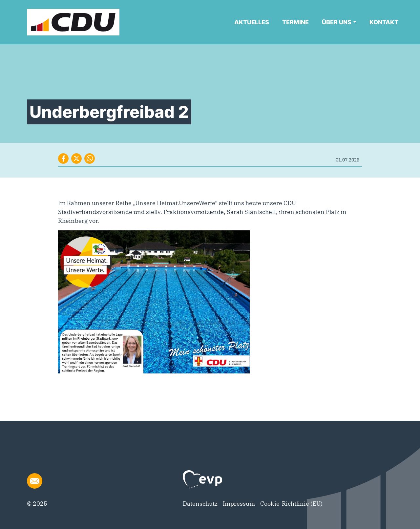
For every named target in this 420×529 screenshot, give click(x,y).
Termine (295, 22)
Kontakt (384, 22)
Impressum (239, 504)
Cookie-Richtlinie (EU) (291, 504)
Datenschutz (200, 504)
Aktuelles (252, 22)
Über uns (337, 22)
